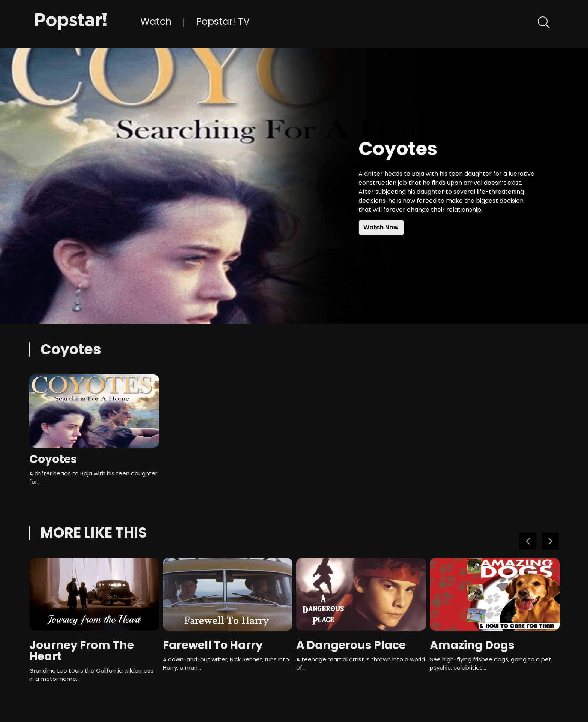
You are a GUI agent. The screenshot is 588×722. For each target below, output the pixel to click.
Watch (156, 21)
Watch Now (381, 227)
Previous (528, 541)
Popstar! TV (223, 21)
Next (550, 541)
